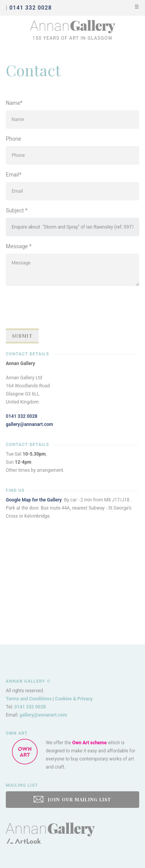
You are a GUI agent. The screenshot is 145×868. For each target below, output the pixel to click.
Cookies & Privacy (74, 699)
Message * (19, 246)
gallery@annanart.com (30, 424)
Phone (14, 139)
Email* (14, 175)
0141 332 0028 (22, 416)
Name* (14, 103)
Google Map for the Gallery (34, 500)
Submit (22, 336)
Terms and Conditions (29, 699)
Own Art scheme (90, 743)
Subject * (17, 210)
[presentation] (65, 307)
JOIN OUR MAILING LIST (72, 799)
